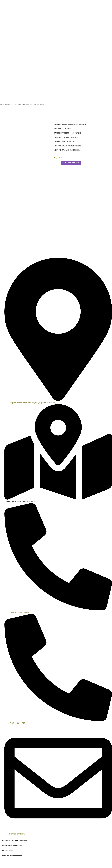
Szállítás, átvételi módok (12, 856)
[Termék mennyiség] (57, 163)
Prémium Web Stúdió (80, 863)
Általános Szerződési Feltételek (15, 840)
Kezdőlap (3, 104)
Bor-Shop (12, 104)
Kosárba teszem (71, 163)
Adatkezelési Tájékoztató (12, 846)
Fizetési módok (8, 851)
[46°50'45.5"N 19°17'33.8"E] (56, 242)
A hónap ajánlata (22, 104)
